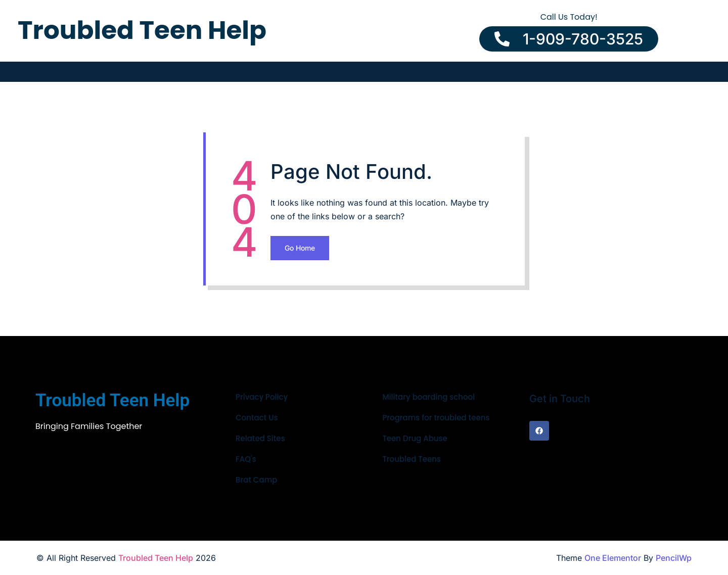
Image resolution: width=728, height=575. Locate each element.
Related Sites (260, 438)
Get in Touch (560, 399)
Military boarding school (428, 397)
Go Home (300, 248)
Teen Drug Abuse (415, 438)
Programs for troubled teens (436, 418)
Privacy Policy (262, 397)
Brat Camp (256, 480)
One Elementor (613, 558)
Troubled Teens (412, 459)
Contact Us (257, 418)
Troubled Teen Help (156, 558)
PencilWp (674, 558)
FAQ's (246, 459)
